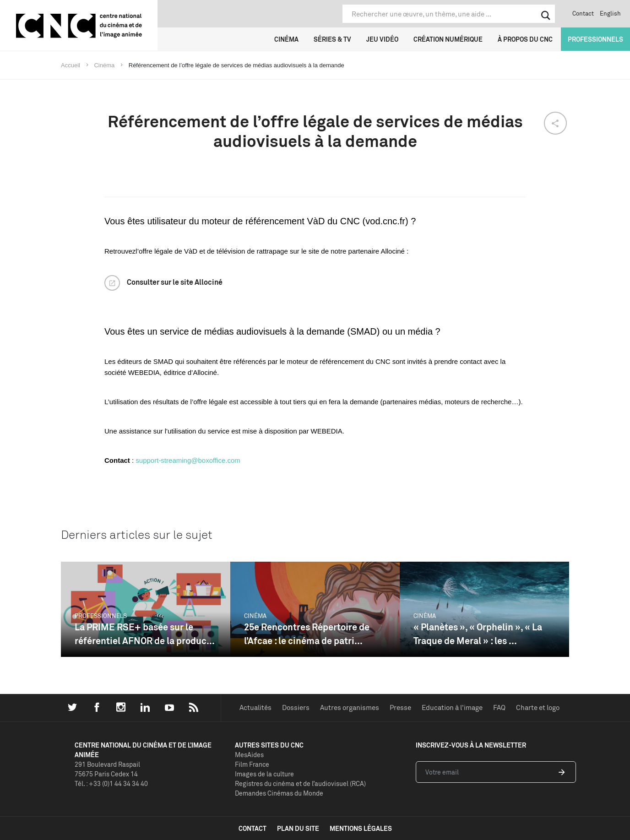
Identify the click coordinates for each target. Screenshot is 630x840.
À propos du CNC (525, 39)
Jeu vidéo (382, 39)
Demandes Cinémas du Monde (279, 793)
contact (253, 828)
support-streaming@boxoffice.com (188, 460)
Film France (252, 764)
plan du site (298, 828)
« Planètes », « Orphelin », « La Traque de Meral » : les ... (478, 634)
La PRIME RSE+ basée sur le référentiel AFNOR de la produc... (145, 634)
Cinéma (286, 39)
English (610, 13)
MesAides (249, 755)
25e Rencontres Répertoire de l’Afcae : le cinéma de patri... (307, 634)
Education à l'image (452, 707)
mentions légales (361, 828)
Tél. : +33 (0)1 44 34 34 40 (111, 783)
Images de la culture (264, 774)
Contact (583, 13)
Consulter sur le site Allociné (175, 282)
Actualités (255, 707)
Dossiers (296, 707)
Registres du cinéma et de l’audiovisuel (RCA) (300, 783)
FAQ (499, 707)
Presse (400, 707)
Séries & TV (332, 39)
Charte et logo (538, 707)
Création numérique (448, 39)
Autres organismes (350, 707)
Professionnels (595, 39)
